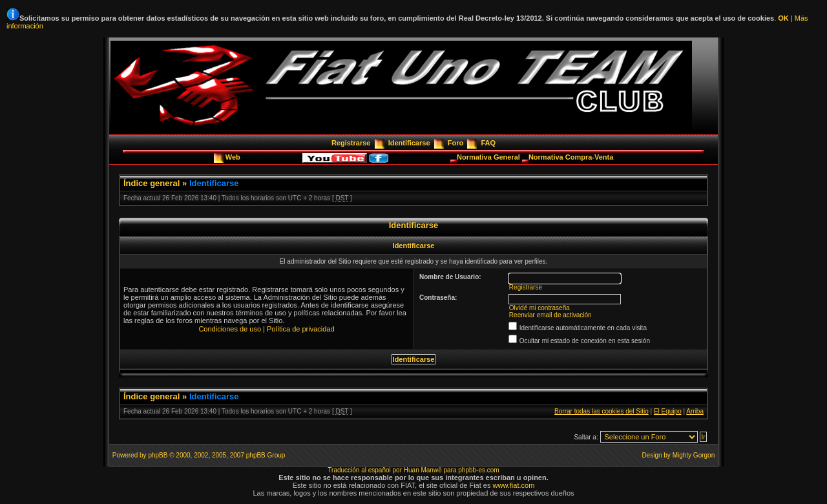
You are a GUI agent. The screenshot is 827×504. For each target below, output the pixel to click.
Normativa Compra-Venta (571, 157)
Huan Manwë (423, 470)
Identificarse (409, 143)
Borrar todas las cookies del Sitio (602, 411)
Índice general (152, 183)
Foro (455, 143)
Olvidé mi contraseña (539, 308)
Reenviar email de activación (550, 315)
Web (234, 157)
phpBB (158, 455)
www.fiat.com (514, 485)
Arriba (695, 411)
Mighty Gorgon (694, 455)
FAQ (488, 143)
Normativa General (489, 157)
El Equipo (668, 411)
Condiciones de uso (230, 329)
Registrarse (351, 143)
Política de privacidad (301, 329)
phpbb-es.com (478, 470)
